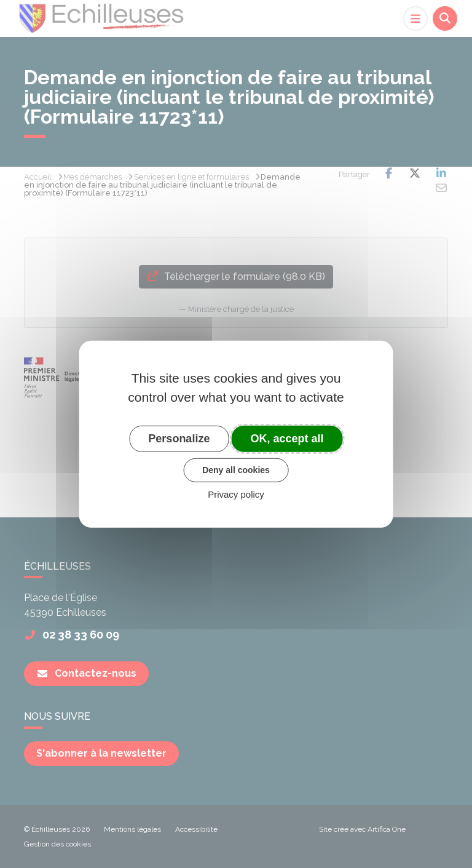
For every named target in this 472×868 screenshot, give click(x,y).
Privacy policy (236, 494)
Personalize (179, 438)
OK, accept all (287, 438)
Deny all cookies (236, 470)
